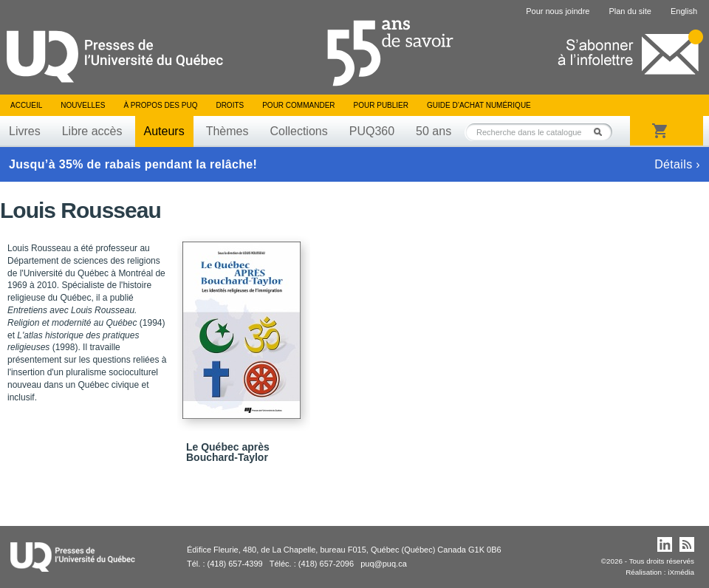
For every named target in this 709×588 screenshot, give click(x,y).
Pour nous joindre (558, 11)
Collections (298, 131)
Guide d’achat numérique (479, 105)
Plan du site (630, 11)
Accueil (26, 105)
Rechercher (602, 132)
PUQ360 (372, 131)
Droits (230, 105)
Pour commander (298, 105)
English (684, 11)
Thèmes (227, 131)
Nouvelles (83, 105)
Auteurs (164, 131)
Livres (25, 131)
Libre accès (92, 131)
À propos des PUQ (160, 105)
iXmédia (681, 572)
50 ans (434, 131)
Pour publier (381, 105)
